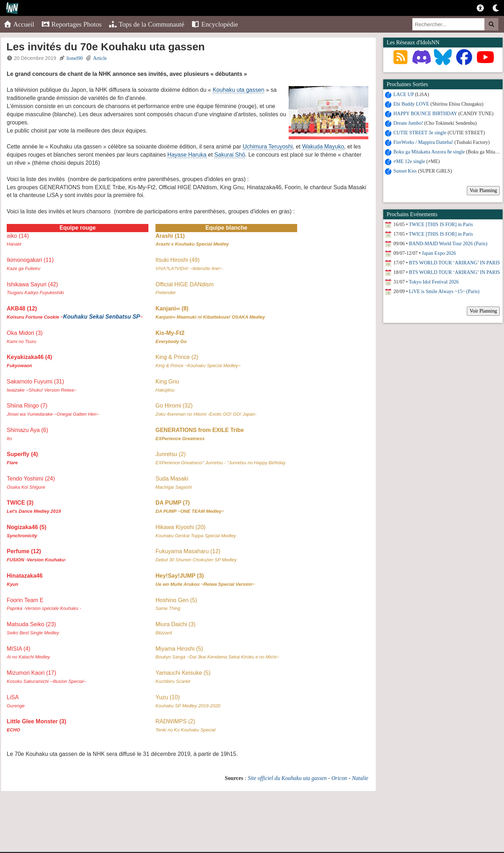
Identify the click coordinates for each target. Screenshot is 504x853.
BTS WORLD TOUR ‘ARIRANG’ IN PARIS (455, 263)
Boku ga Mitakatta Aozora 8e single (429, 152)
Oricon (339, 778)
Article (100, 58)
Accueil (19, 24)
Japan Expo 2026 (439, 253)
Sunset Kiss (405, 171)
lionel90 (75, 58)
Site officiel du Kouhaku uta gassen (287, 778)
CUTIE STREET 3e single (420, 133)
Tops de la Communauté (146, 24)
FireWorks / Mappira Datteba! (423, 142)
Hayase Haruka (187, 155)
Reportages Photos (72, 24)
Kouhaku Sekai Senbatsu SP (101, 317)
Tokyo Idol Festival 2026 (434, 282)
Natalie (360, 778)
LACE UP (404, 94)
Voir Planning (483, 190)
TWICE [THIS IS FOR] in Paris (441, 225)
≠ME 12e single (409, 161)
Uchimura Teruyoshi (268, 147)
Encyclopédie (215, 24)
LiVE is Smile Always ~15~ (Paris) (444, 291)
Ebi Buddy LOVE (411, 104)
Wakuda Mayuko (323, 147)
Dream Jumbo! (408, 123)
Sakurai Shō (230, 155)
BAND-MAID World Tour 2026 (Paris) (448, 244)
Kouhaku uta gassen (238, 90)
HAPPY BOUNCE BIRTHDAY (425, 114)
